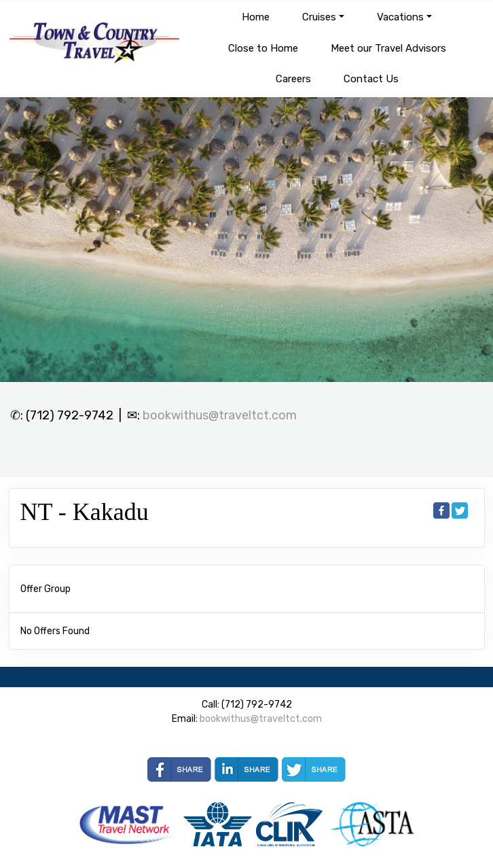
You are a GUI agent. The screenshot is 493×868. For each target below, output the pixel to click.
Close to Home (263, 48)
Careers (293, 79)
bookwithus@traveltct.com (220, 415)
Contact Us (371, 79)
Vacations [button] (400, 17)
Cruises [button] (319, 17)
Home (256, 17)
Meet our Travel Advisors (388, 48)
